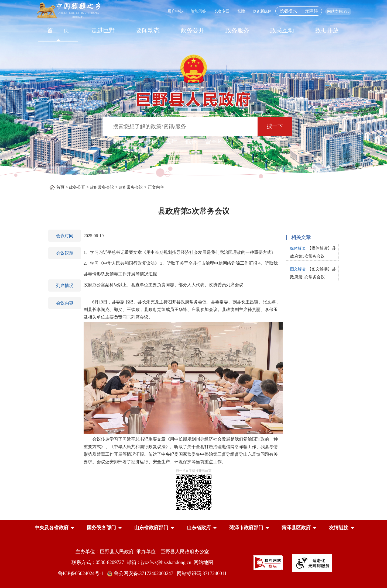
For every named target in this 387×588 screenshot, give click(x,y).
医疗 (171, 141)
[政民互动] (282, 30)
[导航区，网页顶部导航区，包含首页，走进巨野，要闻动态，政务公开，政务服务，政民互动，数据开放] (194, 30)
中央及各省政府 (52, 528)
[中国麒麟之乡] (69, 11)
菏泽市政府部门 (246, 528)
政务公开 (193, 30)
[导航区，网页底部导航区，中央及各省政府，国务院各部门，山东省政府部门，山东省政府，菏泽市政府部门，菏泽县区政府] (194, 528)
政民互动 (282, 30)
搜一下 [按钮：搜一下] (275, 126)
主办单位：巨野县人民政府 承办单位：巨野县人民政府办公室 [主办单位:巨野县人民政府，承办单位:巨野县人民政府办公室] (142, 552)
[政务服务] (237, 30)
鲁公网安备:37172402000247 (142, 573)
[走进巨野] (103, 30)
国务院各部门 (101, 528)
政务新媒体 (262, 11)
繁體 (241, 11)
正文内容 (156, 187)
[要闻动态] (148, 30)
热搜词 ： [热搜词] (125, 141)
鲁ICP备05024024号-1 (82, 573)
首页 (60, 187)
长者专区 (222, 11)
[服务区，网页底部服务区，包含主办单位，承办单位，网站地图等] (194, 559)
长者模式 (288, 11)
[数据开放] (327, 30)
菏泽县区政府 (296, 528)
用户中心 (175, 11)
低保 (191, 141)
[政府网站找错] (268, 562)
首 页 (58, 30)
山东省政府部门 (151, 528)
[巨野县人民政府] (194, 96)
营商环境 (217, 141)
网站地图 (203, 562)
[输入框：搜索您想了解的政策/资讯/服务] (180, 126)
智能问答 (198, 11)
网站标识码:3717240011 (202, 573)
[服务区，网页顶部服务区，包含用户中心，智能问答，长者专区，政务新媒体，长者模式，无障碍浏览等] (257, 11)
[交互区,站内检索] (193, 127)
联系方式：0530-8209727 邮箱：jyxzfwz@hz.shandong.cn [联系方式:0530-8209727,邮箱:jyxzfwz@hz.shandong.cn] (133, 562)
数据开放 (327, 30)
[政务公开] (193, 30)
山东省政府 (199, 528)
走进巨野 (103, 30)
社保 (151, 141)
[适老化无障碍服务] (312, 563)
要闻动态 (148, 30)
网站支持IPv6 (338, 11)
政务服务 (237, 30)
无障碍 (311, 11)
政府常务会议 (102, 187)
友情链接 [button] (339, 528)
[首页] (58, 30)
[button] (52, 529)
